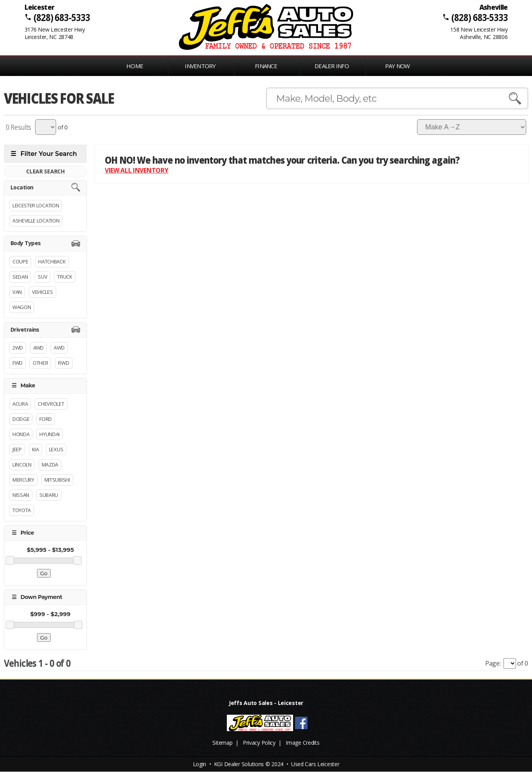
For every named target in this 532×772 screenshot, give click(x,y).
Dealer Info (332, 66)
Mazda (50, 465)
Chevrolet (51, 404)
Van (17, 292)
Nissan (21, 495)
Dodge (21, 419)
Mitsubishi (57, 480)
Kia (35, 449)
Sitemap (222, 743)
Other (40, 363)
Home (135, 66)
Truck (65, 277)
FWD (18, 363)
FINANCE (266, 66)
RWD (64, 363)
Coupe (20, 261)
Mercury (23, 480)
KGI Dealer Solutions (239, 764)
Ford (46, 419)
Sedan (20, 277)
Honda (21, 434)
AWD (59, 348)
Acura (20, 404)
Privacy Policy (259, 743)
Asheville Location (36, 221)
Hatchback (52, 261)
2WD (18, 348)
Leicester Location (36, 205)
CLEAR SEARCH (45, 171)
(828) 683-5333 (61, 17)
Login (200, 764)
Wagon (22, 307)
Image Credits (302, 743)
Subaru (49, 495)
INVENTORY (200, 66)
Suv (42, 277)
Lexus (56, 449)
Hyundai (49, 434)
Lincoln (22, 465)
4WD (38, 348)
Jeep (17, 449)
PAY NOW (398, 66)
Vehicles (42, 292)
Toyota (22, 510)
